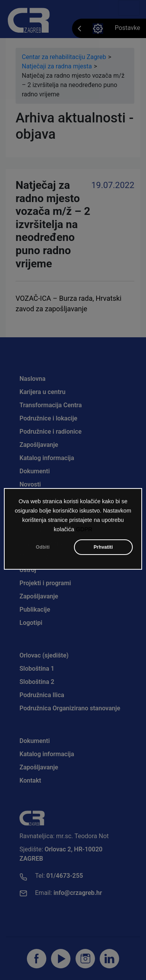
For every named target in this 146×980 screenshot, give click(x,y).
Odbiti (43, 549)
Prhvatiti (103, 549)
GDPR (84, 531)
